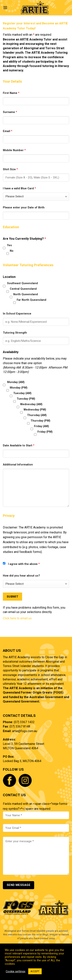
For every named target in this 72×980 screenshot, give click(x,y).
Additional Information (18, 465)
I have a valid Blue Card (19, 188)
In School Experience (17, 314)
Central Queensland (23, 289)
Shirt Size (10, 169)
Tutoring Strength (15, 333)
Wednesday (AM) (31, 404)
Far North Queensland (31, 300)
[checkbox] (4, 248)
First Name (11, 93)
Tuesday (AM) (22, 393)
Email (8, 131)
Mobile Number (14, 150)
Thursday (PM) (40, 421)
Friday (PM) (45, 432)
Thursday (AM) (37, 415)
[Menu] (5, 8)
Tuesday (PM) (26, 399)
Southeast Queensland (22, 283)
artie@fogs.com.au (25, 731)
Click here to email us (17, 618)
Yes (10, 245)
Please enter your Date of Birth (24, 208)
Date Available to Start (19, 446)
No (12, 251)
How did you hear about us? (21, 576)
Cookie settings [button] (16, 971)
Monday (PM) (19, 388)
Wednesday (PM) (35, 410)
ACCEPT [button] (35, 971)
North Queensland (26, 294)
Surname (10, 112)
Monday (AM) (16, 382)
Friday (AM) (41, 426)
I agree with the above (24, 564)
